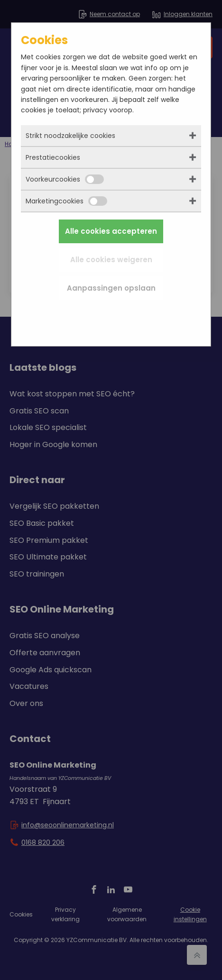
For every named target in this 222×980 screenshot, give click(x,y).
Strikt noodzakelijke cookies (70, 136)
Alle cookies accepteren (111, 231)
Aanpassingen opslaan (111, 288)
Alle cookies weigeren (111, 260)
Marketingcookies (66, 201)
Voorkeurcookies (65, 179)
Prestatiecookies (53, 157)
